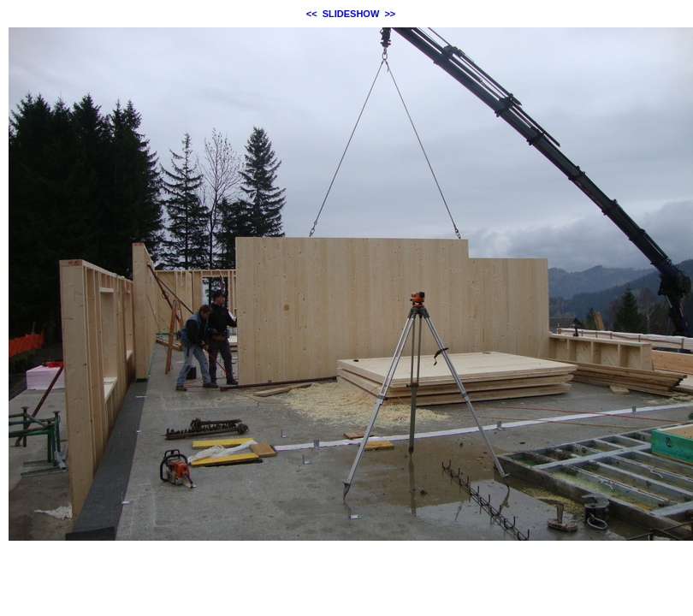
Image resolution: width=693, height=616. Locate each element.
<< (312, 14)
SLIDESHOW (351, 14)
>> (390, 14)
